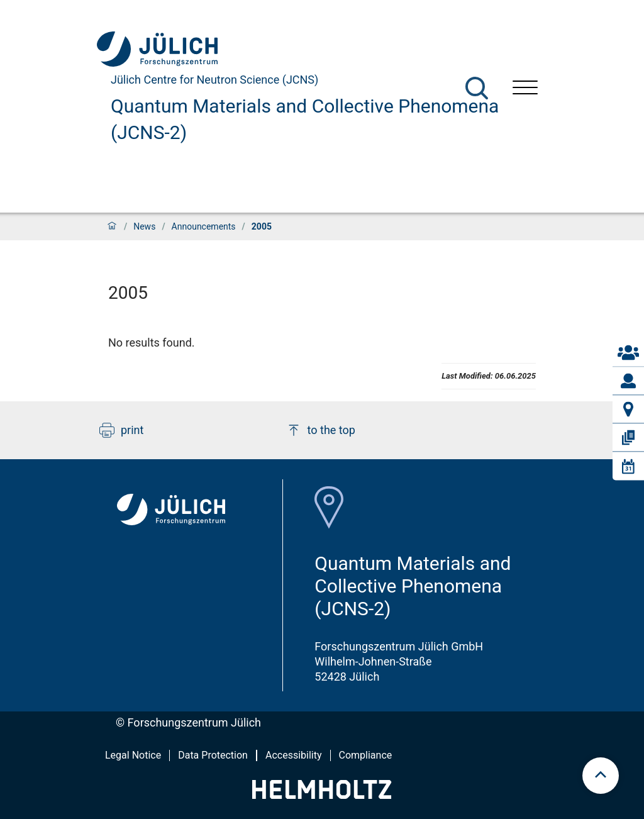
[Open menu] (525, 89)
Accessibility (294, 755)
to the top (321, 430)
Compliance (366, 755)
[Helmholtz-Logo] (322, 795)
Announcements (204, 226)
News (144, 226)
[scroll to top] (601, 776)
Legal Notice (133, 755)
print (121, 430)
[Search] (477, 88)
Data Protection (213, 755)
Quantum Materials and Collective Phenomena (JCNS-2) (305, 119)
